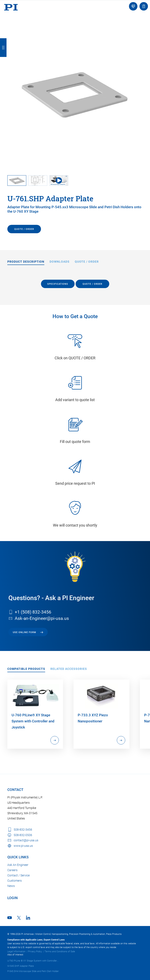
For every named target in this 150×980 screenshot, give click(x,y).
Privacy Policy (35, 952)
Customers (14, 881)
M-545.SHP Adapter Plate (21, 966)
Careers (12, 870)
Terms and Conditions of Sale (60, 952)
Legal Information (16, 952)
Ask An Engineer (18, 865)
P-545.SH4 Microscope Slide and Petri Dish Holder (33, 971)
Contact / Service (18, 875)
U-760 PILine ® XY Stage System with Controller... (33, 961)
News (11, 886)
